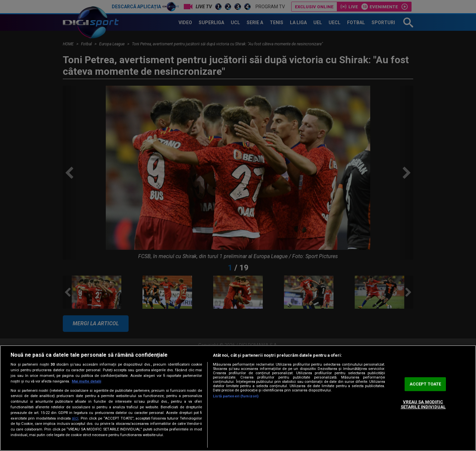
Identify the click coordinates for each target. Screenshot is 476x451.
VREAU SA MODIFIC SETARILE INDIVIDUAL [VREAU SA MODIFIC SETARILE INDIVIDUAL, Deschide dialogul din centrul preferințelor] (423, 405)
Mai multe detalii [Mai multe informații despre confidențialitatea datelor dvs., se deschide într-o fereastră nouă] (86, 381)
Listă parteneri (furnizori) (236, 396)
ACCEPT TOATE (425, 384)
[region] (238, 398)
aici (75, 418)
